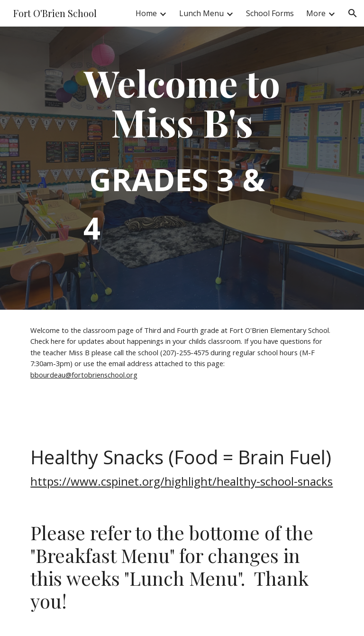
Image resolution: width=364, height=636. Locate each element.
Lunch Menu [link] (201, 13)
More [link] (316, 13)
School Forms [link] (270, 13)
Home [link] (146, 13)
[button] (353, 13)
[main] (182, 168)
